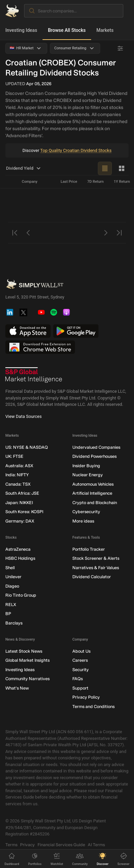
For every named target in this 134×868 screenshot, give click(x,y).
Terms (11, 845)
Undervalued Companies (96, 447)
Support (80, 688)
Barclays (14, 623)
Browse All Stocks (67, 30)
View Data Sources (23, 416)
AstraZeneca (18, 549)
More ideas (83, 521)
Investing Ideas (21, 30)
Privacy (27, 845)
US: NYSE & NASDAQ (27, 447)
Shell (10, 568)
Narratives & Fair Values (96, 568)
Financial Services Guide (61, 845)
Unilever (13, 577)
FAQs (78, 679)
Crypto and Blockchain (95, 503)
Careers (80, 661)
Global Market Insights (27, 661)
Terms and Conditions (93, 707)
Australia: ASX (19, 466)
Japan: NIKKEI (19, 503)
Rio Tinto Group (21, 595)
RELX (11, 605)
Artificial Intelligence (92, 494)
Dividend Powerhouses (94, 457)
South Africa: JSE (22, 494)
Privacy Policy (86, 697)
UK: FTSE (14, 457)
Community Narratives (27, 679)
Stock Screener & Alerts (96, 559)
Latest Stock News (24, 651)
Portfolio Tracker (89, 549)
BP (8, 614)
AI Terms (96, 845)
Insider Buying (86, 466)
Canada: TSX (18, 484)
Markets (105, 30)
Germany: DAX (20, 521)
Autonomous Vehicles (93, 484)
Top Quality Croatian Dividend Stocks (76, 150)
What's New (17, 688)
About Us (81, 651)
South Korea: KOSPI (24, 512)
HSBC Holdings (20, 559)
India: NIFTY (17, 475)
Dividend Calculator (92, 577)
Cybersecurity (86, 512)
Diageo (12, 586)
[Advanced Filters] (120, 48)
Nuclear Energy (88, 475)
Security (81, 670)
